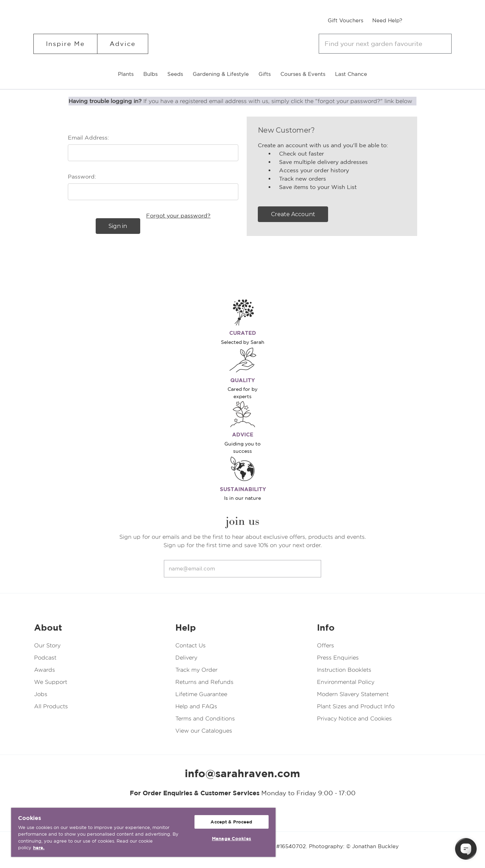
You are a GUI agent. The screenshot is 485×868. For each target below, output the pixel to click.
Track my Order (196, 670)
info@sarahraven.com (242, 773)
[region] (143, 832)
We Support (51, 682)
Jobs (41, 694)
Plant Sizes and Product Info (356, 706)
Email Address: (88, 137)
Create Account (293, 214)
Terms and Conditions (205, 719)
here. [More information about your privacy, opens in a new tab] (39, 848)
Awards (45, 670)
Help (186, 628)
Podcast (45, 658)
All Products (51, 706)
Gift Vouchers (345, 20)
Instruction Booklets (344, 670)
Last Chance (351, 74)
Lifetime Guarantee (201, 694)
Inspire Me (65, 44)
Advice (123, 44)
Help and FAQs (196, 706)
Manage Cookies (232, 839)
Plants (126, 74)
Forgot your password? (178, 215)
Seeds (175, 74)
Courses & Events (303, 74)
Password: (82, 176)
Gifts (265, 74)
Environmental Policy (346, 682)
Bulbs (150, 74)
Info (326, 628)
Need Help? (387, 20)
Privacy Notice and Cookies (354, 719)
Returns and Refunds (204, 682)
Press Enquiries (338, 658)
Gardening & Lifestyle (221, 74)
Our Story (47, 645)
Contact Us (190, 645)
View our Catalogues (204, 731)
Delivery (186, 658)
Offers (325, 645)
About (48, 628)
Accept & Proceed (231, 822)
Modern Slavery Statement (353, 694)
